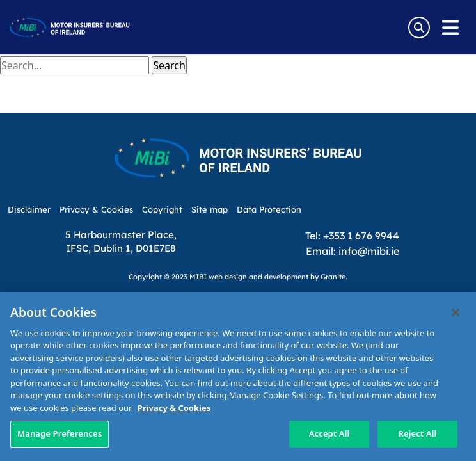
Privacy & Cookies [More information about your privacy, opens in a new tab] (174, 408)
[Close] (456, 312)
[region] (238, 376)
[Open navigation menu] (450, 28)
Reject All (418, 433)
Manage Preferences (59, 433)
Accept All (329, 433)
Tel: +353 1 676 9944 (352, 235)
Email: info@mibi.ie (353, 251)
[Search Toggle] (419, 28)
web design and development (258, 276)
